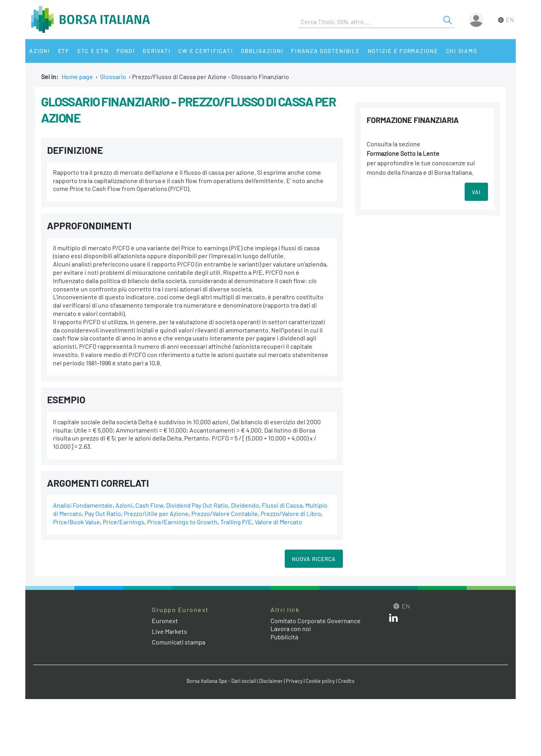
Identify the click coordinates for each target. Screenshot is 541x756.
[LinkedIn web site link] (393, 619)
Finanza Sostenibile (325, 51)
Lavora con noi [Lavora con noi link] (291, 628)
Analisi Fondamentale (83, 505)
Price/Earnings (124, 522)
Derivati (157, 51)
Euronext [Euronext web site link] (165, 621)
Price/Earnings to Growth (182, 522)
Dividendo (245, 505)
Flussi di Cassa (282, 505)
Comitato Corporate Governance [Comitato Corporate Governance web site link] (316, 621)
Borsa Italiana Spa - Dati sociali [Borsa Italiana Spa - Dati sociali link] (221, 681)
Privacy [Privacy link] (294, 681)
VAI (476, 192)
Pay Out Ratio (103, 513)
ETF (64, 51)
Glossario (113, 77)
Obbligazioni (262, 51)
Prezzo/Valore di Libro (291, 513)
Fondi (126, 51)
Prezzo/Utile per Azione (156, 513)
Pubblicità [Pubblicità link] (284, 637)
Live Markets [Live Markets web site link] (169, 631)
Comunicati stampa (179, 642)
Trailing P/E (236, 522)
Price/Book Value (77, 522)
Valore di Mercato (278, 522)
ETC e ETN (93, 51)
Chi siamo (462, 51)
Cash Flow (149, 505)
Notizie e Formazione (403, 51)
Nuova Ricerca (314, 559)
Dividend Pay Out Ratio (197, 505)
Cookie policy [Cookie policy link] (320, 681)
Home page (77, 77)
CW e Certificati (206, 51)
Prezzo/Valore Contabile (225, 513)
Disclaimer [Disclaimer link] (271, 681)
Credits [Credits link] (346, 681)
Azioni (40, 51)
